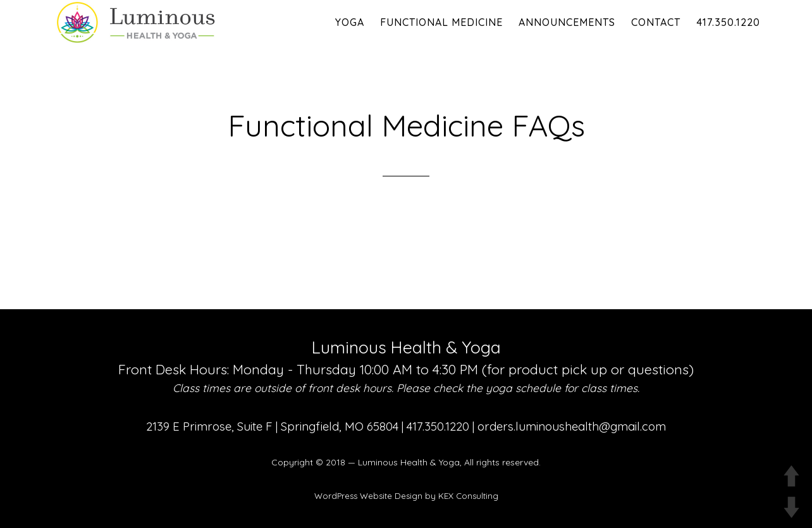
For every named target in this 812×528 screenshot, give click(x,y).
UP (791, 476)
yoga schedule (523, 388)
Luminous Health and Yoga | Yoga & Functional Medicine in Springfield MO (159, 22)
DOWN (791, 507)
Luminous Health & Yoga (409, 462)
